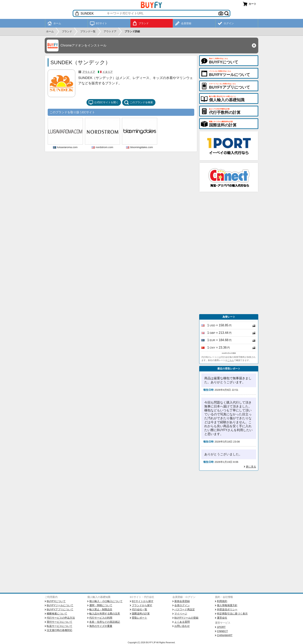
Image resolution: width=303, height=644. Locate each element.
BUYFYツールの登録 (186, 618)
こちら (231, 360)
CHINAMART (225, 635)
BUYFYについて (56, 601)
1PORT (221, 627)
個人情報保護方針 (227, 605)
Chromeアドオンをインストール (83, 45)
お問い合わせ (182, 626)
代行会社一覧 (139, 609)
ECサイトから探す (143, 601)
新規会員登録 (182, 601)
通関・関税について (101, 605)
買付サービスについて (59, 622)
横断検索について (57, 614)
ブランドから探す (142, 605)
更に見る (251, 467)
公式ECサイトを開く (103, 102)
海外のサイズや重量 (101, 626)
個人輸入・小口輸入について (106, 601)
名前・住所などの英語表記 (105, 622)
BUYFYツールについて (60, 605)
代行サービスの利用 (101, 618)
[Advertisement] (229, 253)
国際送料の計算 (141, 614)
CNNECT (222, 631)
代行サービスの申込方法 (61, 618)
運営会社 (222, 618)
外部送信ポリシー (227, 609)
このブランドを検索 (138, 102)
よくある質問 (182, 622)
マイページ (181, 614)
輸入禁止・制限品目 (101, 609)
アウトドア (89, 72)
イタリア (108, 72)
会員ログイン (182, 605)
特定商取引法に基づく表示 (232, 614)
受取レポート (139, 618)
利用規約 (222, 601)
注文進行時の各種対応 (59, 630)
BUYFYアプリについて (60, 609)
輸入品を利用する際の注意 (105, 614)
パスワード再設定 (185, 609)
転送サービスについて (59, 626)
